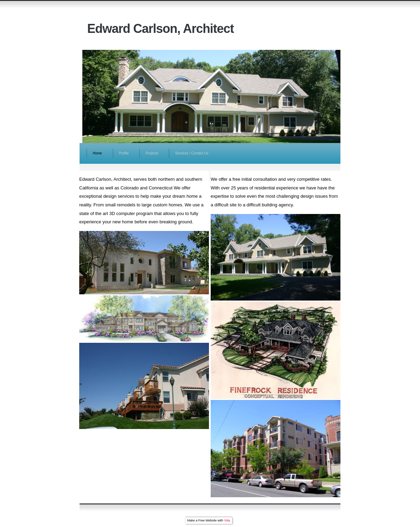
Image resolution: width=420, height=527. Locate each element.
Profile (124, 153)
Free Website (207, 520)
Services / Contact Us (192, 153)
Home (97, 153)
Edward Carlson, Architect (161, 29)
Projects (152, 153)
